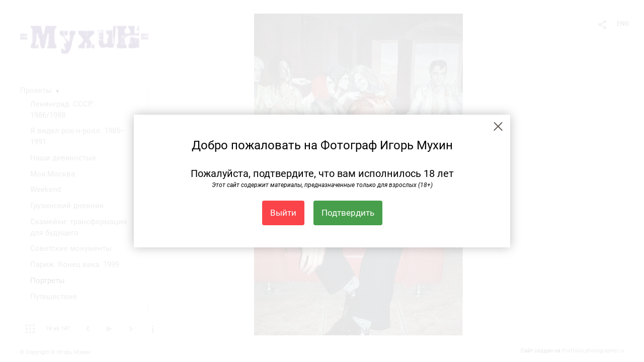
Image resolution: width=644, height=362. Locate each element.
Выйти (283, 213)
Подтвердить (348, 213)
